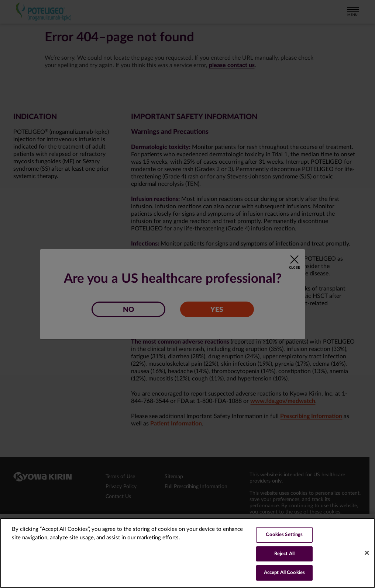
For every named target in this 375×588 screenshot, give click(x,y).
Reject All (284, 554)
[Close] (367, 553)
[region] (187, 553)
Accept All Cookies (284, 573)
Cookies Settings (284, 535)
